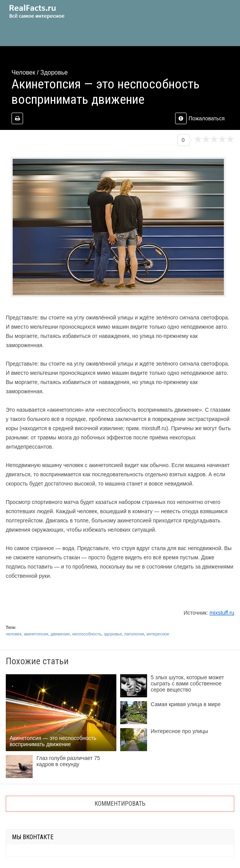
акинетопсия (36, 634)
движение (60, 634)
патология (134, 634)
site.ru (48, 12)
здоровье (113, 634)
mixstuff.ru (222, 613)
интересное (158, 634)
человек (14, 634)
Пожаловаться (200, 118)
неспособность (87, 634)
